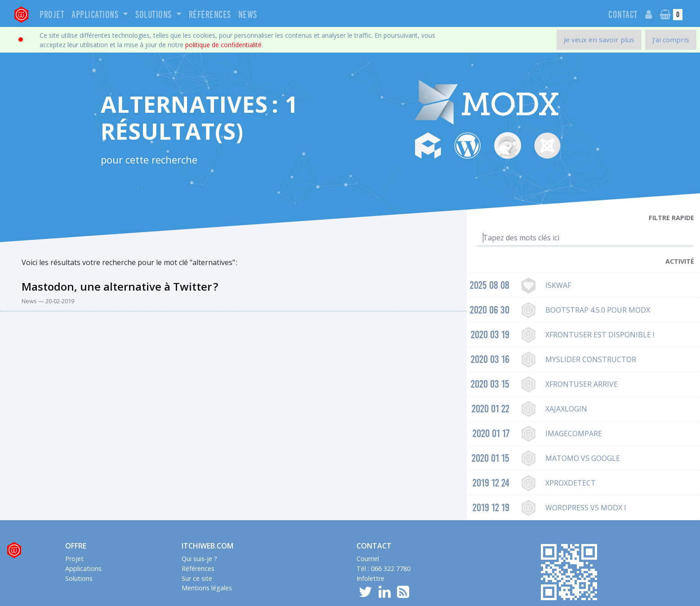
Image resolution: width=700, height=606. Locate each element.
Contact (623, 15)
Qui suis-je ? (199, 559)
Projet (52, 15)
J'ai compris (671, 40)
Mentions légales (207, 588)
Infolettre (370, 578)
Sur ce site (197, 578)
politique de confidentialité (223, 45)
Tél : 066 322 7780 (383, 568)
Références (210, 15)
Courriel (368, 559)
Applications (96, 15)
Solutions (154, 15)
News (248, 15)
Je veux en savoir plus (599, 40)
